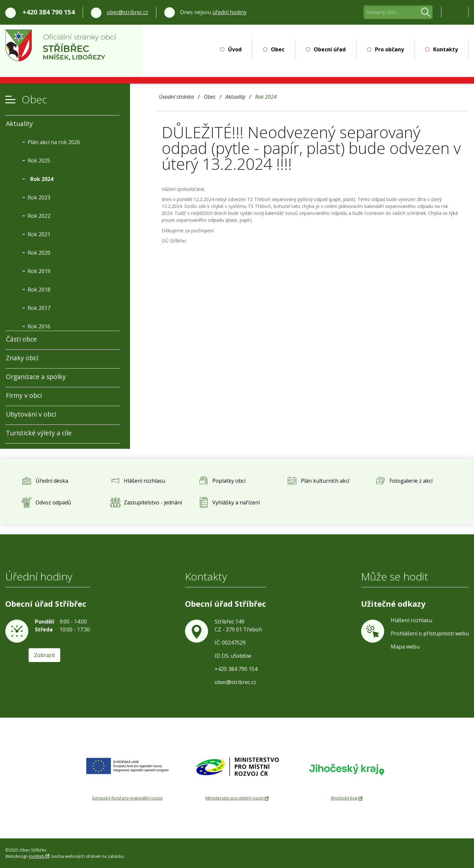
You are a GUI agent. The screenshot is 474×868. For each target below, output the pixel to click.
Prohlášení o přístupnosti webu (430, 633)
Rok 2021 (39, 234)
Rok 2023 (39, 197)
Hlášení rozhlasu (411, 620)
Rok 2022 (39, 216)
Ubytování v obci (31, 414)
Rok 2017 (39, 308)
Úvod (235, 49)
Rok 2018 (39, 290)
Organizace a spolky (36, 377)
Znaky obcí (22, 358)
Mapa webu (405, 647)
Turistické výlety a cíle (39, 433)
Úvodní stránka (176, 97)
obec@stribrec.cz (127, 12)
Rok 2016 (39, 326)
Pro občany (389, 49)
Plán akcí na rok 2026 (54, 142)
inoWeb (37, 856)
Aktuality (235, 97)
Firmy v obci (24, 395)
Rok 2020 (39, 253)
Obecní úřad (330, 49)
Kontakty (446, 49)
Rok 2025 (39, 161)
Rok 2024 (266, 97)
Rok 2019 (39, 271)
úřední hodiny (229, 12)
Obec (278, 49)
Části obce (21, 339)
